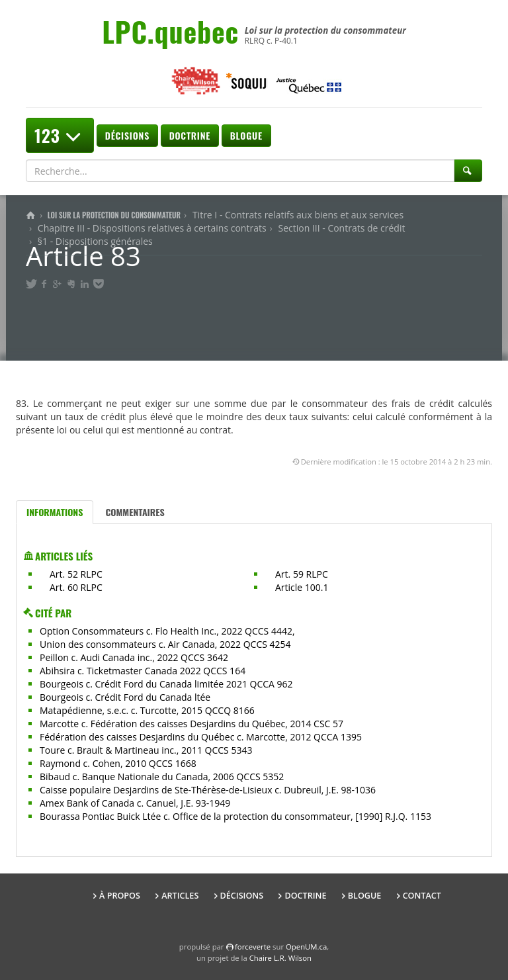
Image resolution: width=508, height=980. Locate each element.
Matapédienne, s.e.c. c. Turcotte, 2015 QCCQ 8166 (147, 710)
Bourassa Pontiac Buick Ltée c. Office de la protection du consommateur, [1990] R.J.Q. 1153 (235, 816)
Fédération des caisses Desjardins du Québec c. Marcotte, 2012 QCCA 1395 (201, 737)
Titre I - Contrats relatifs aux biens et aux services (298, 215)
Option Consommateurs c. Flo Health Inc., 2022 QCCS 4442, (167, 631)
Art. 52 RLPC (76, 574)
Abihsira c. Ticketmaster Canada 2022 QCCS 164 (143, 671)
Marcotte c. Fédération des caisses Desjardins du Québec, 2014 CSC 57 (191, 724)
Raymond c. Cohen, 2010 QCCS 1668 (118, 763)
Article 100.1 (302, 587)
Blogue (246, 135)
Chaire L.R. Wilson (280, 958)
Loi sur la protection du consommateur (114, 215)
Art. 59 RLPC (302, 574)
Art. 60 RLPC (76, 587)
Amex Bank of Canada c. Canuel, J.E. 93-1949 (135, 803)
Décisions (127, 135)
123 (60, 135)
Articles (180, 896)
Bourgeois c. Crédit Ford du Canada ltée (125, 697)
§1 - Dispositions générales (95, 241)
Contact (422, 896)
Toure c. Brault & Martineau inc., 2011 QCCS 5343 (146, 750)
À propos (120, 896)
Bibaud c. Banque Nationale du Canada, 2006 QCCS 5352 (162, 777)
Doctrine (190, 135)
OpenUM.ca (306, 947)
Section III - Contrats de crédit (341, 228)
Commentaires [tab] (135, 512)
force (253, 947)
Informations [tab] (55, 512)
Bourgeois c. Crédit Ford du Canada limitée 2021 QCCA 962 (166, 684)
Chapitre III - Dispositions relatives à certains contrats (152, 228)
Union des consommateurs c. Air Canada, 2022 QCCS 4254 (165, 644)
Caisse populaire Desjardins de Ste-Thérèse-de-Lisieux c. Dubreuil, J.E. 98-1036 (208, 790)
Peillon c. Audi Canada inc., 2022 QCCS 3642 (134, 657)
